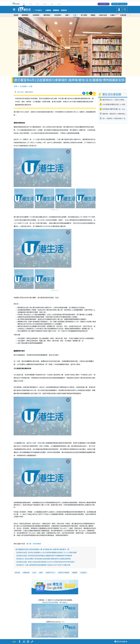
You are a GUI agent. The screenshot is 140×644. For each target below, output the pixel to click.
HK (24, 4)
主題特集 (123, 15)
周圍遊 (93, 15)
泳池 (35, 573)
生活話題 (23, 86)
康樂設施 (26, 573)
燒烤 (41, 573)
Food (37, 4)
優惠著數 (25, 15)
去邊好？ (113, 15)
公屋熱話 (48, 10)
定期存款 (64, 10)
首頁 (16, 86)
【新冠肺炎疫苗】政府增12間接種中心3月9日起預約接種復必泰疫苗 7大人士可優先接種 (46, 553)
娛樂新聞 (56, 10)
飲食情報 (58, 15)
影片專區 (84, 15)
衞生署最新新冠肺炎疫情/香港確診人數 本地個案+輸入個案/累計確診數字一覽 (42, 549)
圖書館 (75, 573)
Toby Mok (20, 92)
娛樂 (67, 15)
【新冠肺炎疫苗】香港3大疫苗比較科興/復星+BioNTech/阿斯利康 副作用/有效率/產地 (45, 562)
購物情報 (47, 15)
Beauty (45, 4)
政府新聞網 (37, 544)
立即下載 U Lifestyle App (120, 4)
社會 (75, 15)
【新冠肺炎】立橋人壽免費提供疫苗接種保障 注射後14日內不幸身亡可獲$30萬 (43, 565)
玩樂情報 (36, 15)
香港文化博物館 (64, 573)
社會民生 (84, 573)
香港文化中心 (51, 573)
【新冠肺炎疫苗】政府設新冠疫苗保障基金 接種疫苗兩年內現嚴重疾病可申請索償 (44, 556)
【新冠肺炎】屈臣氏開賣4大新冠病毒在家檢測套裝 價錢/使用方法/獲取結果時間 (43, 559)
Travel (30, 4)
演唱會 (16, 15)
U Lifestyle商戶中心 (104, 4)
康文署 (29, 544)
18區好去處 (103, 15)
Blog (52, 4)
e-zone (59, 4)
